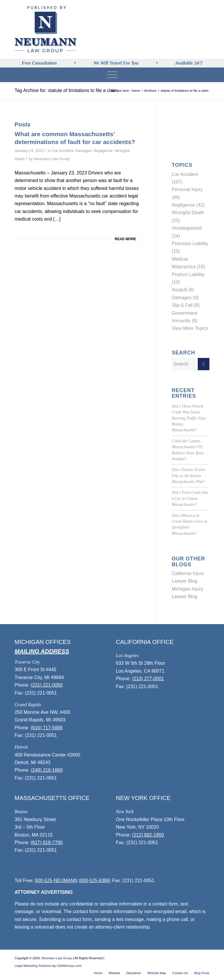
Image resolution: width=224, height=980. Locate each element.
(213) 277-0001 (148, 679)
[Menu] (112, 75)
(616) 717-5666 (47, 728)
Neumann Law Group (52, 159)
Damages (83, 151)
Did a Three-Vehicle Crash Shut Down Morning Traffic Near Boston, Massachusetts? (189, 418)
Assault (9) (183, 290)
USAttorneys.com (69, 966)
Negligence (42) (188, 205)
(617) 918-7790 (47, 843)
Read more (125, 239)
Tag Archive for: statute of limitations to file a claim (66, 90)
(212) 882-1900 (148, 835)
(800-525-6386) (95, 881)
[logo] (46, 29)
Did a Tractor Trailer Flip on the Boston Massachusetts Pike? (189, 476)
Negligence (103, 151)
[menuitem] (112, 75)
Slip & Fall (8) (186, 305)
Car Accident (63, 151)
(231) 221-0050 (47, 685)
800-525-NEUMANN (56, 881)
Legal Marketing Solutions (33, 966)
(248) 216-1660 (47, 770)
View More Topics (190, 328)
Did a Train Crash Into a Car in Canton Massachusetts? (190, 498)
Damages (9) (185, 298)
